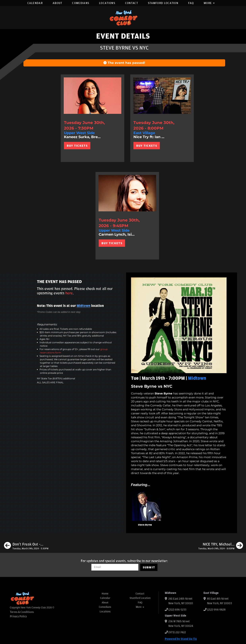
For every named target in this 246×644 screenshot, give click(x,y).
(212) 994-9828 (216, 610)
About (57, 3)
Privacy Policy (18, 616)
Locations (107, 3)
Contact (132, 3)
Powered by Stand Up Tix (181, 639)
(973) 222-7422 (177, 632)
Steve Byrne (145, 525)
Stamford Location (163, 3)
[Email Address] (115, 567)
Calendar (35, 3)
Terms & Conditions (22, 612)
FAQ (191, 3)
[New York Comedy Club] (123, 18)
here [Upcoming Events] (69, 293)
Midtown (83, 306)
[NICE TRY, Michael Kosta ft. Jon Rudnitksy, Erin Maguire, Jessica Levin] (221, 546)
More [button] (209, 3)
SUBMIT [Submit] (149, 567)
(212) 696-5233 (177, 610)
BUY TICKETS (77, 146)
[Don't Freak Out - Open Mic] (26, 546)
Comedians (81, 3)
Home (105, 594)
